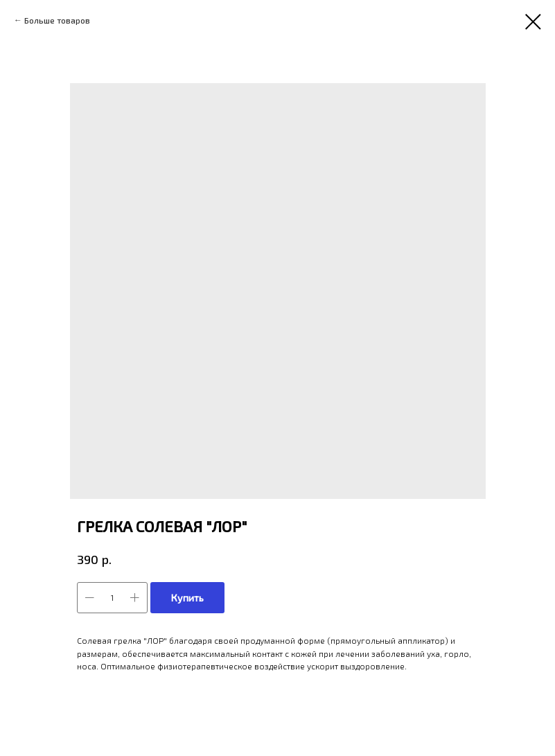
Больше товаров (57, 20)
